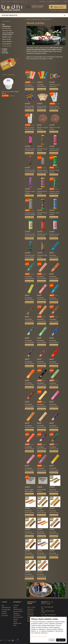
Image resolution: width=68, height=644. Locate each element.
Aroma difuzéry (7, 41)
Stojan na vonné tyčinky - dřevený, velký (55, 129)
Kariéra (16, 619)
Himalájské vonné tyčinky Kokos (42, 342)
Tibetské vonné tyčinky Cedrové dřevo (42, 172)
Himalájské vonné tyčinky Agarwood (29, 364)
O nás (3, 2)
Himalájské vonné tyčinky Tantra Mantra (42, 449)
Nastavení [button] (52, 640)
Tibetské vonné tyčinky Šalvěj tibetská (30, 257)
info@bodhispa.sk (47, 617)
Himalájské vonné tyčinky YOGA (54, 470)
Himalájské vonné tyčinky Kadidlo (29, 342)
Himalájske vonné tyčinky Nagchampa (29, 385)
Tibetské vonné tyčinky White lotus (30, 151)
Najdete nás (17, 623)
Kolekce (4, 51)
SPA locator (43, 2)
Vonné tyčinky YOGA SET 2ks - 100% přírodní (30, 129)
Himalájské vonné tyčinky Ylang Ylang (42, 470)
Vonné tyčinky (47, 19)
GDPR (15, 621)
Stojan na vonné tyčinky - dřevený (42, 129)
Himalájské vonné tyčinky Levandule (54, 342)
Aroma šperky (7, 44)
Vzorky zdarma (18, 611)
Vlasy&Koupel (6, 26)
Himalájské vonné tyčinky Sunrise (29, 449)
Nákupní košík (59, 7)
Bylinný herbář (18, 617)
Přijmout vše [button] (61, 640)
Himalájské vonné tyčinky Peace (42, 406)
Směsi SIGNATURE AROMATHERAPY (8, 34)
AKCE (26, 2)
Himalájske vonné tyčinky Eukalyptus (54, 300)
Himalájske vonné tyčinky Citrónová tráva (30, 300)
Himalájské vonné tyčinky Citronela (54, 278)
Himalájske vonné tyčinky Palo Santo (29, 427)
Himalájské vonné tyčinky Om (42, 385)
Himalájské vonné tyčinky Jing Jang (54, 321)
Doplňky (4, 49)
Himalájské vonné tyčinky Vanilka (29, 470)
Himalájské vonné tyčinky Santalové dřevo (42, 427)
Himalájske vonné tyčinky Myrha (54, 364)
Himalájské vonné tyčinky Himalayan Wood (30, 321)
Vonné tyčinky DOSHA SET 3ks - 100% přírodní (55, 108)
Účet (60, 2)
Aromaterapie (36, 19)
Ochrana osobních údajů (39, 636)
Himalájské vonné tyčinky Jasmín (42, 321)
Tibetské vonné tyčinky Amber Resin (54, 151)
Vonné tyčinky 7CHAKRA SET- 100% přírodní (30, 108)
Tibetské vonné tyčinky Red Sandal (42, 236)
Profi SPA (5, 53)
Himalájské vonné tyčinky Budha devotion (42, 278)
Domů (28, 19)
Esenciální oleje (7, 31)
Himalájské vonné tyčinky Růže (54, 406)
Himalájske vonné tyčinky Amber (54, 257)
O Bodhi (16, 605)
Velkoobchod (52, 2)
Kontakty (15, 2)
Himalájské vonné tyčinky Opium (54, 385)
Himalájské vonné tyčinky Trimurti (54, 449)
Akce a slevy (31, 607)
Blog (9, 2)
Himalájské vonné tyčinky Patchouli (29, 406)
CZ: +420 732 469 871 (49, 615)
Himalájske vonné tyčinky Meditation (42, 364)
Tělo (3, 24)
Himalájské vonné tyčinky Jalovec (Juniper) (30, 278)
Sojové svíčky (7, 39)
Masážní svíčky (7, 37)
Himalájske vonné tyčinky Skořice (54, 427)
